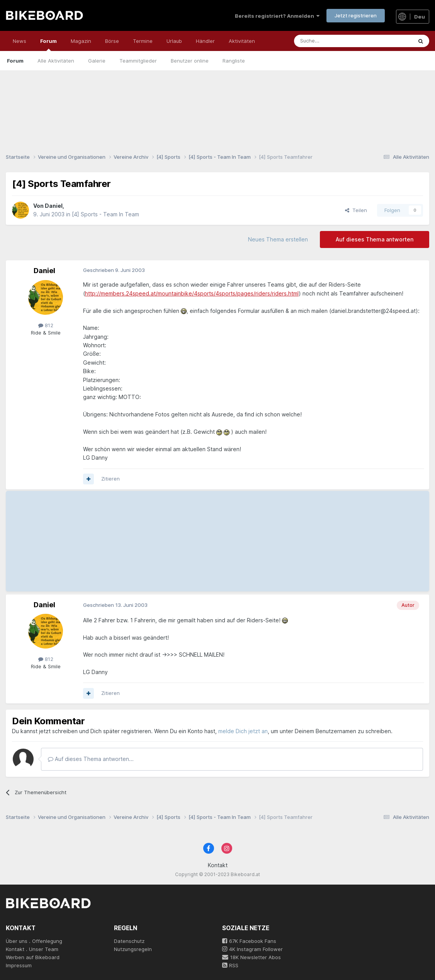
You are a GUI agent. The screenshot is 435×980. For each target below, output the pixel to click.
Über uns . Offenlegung (34, 941)
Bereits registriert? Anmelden (277, 16)
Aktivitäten (242, 41)
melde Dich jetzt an (243, 731)
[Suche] (336, 41)
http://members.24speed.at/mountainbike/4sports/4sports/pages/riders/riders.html (192, 293)
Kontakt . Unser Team (32, 949)
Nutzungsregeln (133, 949)
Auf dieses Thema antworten (375, 239)
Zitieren (110, 479)
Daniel (54, 206)
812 (46, 325)
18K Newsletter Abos (251, 957)
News (20, 41)
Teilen (356, 210)
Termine (143, 41)
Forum (48, 44)
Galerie (97, 61)
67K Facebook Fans (249, 941)
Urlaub (174, 41)
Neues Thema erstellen (278, 239)
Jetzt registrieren (356, 15)
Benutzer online (190, 61)
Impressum (19, 965)
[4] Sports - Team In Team (105, 214)
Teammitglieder (138, 61)
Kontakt (218, 865)
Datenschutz (129, 941)
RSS (230, 965)
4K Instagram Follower (252, 949)
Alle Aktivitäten (56, 61)
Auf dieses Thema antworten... (91, 759)
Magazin (81, 41)
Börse (112, 41)
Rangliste (234, 61)
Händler (205, 41)
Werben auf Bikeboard (33, 957)
